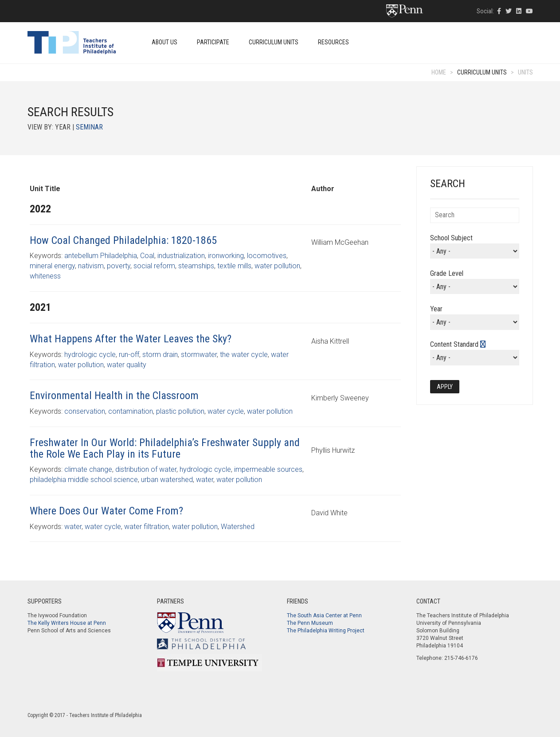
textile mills (234, 266)
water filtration (147, 527)
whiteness (45, 276)
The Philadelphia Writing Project (326, 631)
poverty (119, 266)
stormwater (199, 355)
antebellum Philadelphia (101, 256)
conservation (85, 411)
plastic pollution (180, 411)
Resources (333, 42)
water (205, 480)
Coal (147, 256)
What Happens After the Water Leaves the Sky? (131, 339)
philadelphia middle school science (84, 480)
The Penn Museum (310, 623)
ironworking (226, 256)
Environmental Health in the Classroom (114, 396)
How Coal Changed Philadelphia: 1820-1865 (123, 240)
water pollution (277, 266)
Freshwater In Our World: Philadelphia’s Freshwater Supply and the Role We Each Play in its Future (165, 448)
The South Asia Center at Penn (324, 615)
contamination (131, 411)
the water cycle (244, 355)
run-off (129, 355)
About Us (164, 42)
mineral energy (52, 266)
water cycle (226, 411)
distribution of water (146, 469)
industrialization (181, 256)
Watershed (238, 527)
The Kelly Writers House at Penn (67, 623)
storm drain (160, 355)
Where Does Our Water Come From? (106, 511)
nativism (91, 266)
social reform (154, 266)
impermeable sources (268, 469)
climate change (88, 469)
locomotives (267, 256)
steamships (196, 266)
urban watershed (167, 480)
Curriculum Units (274, 42)
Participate (213, 42)
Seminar (89, 127)
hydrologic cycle (90, 355)
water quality (127, 365)
